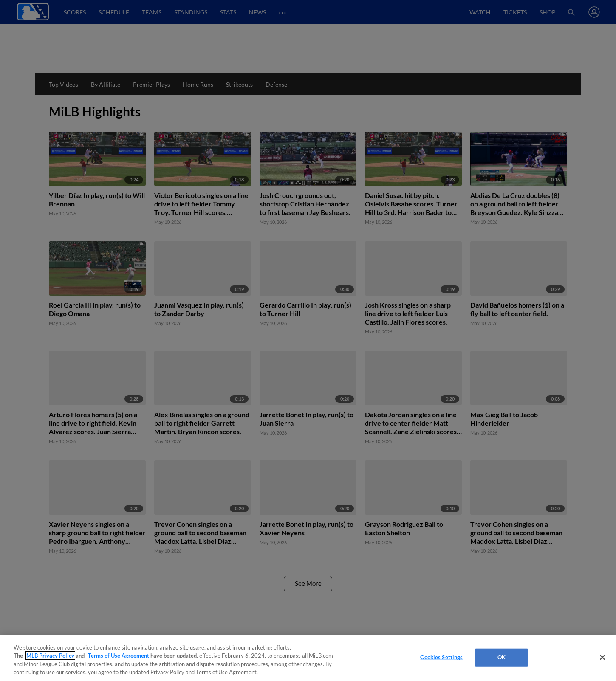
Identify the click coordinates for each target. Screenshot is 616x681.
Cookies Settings (441, 657)
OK (502, 657)
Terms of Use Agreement (119, 656)
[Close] (602, 657)
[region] (308, 658)
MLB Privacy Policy (50, 656)
